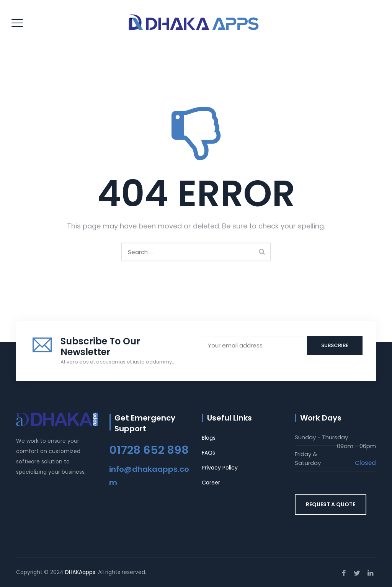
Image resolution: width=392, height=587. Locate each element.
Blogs (209, 438)
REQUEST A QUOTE (331, 504)
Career (211, 483)
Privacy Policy (220, 468)
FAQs (208, 453)
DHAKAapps (80, 572)
